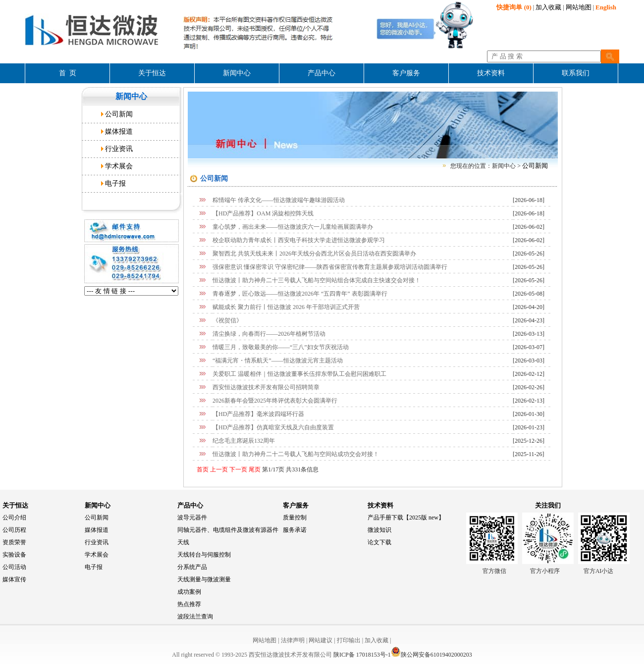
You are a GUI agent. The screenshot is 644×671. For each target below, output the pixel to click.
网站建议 (321, 640)
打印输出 (349, 640)
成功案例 (189, 592)
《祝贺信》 (227, 320)
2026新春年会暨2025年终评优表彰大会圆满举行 (275, 401)
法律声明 (293, 640)
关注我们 (548, 505)
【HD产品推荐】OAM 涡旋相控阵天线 (263, 213)
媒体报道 (119, 131)
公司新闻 (119, 114)
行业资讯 (119, 149)
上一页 (218, 469)
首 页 (68, 73)
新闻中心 (98, 505)
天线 (183, 542)
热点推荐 (189, 604)
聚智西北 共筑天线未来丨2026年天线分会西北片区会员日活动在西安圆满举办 (314, 254)
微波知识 (379, 530)
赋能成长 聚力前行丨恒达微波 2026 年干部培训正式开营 (286, 307)
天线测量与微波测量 (204, 579)
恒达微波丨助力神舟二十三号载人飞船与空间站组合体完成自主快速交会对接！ (317, 280)
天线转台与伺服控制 (204, 555)
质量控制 (295, 517)
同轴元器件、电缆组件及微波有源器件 (228, 530)
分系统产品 (192, 567)
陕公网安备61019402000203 (431, 655)
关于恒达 (15, 505)
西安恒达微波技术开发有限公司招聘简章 (266, 387)
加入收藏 (548, 7)
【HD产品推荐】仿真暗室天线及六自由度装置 (273, 427)
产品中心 (190, 505)
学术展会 (119, 166)
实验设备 (14, 555)
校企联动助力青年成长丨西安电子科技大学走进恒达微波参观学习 (299, 240)
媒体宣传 (14, 579)
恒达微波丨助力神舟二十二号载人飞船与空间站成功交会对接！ (296, 454)
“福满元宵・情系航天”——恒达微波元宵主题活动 (278, 361)
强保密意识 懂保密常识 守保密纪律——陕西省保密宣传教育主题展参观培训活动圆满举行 (330, 267)
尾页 (254, 469)
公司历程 (14, 530)
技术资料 (380, 505)
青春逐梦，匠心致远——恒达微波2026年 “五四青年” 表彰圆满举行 (300, 294)
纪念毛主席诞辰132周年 (244, 441)
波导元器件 (192, 517)
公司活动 (14, 567)
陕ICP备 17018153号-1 (362, 655)
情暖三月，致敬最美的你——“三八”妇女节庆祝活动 (281, 347)
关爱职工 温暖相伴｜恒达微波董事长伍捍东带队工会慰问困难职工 (299, 374)
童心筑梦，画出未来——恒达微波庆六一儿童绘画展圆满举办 (293, 227)
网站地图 (579, 7)
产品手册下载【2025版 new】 (406, 517)
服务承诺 (295, 530)
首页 (203, 469)
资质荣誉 (14, 542)
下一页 (238, 469)
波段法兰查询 (195, 617)
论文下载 (379, 542)
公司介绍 (14, 517)
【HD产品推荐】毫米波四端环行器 (258, 414)
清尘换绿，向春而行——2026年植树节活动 (269, 334)
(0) (514, 7)
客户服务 (296, 505)
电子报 (115, 183)
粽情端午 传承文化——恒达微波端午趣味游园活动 (279, 200)
